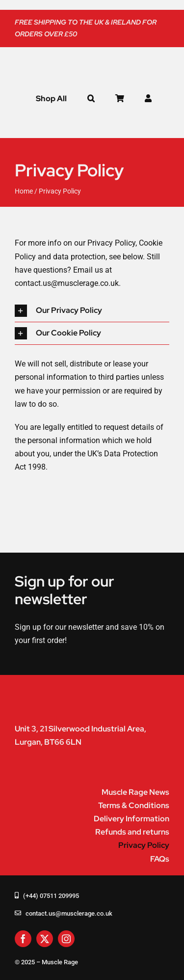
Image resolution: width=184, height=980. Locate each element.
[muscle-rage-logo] (74, 61)
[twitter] (45, 939)
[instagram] (66, 939)
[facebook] (23, 939)
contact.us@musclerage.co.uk (67, 283)
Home (24, 191)
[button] (91, 99)
